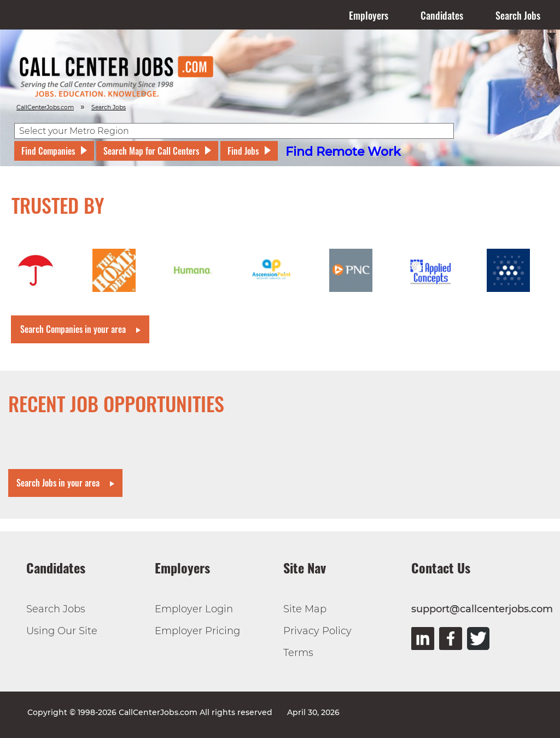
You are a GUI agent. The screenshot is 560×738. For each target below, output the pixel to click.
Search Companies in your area (73, 329)
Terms (298, 653)
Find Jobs (243, 151)
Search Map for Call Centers (151, 151)
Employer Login (194, 609)
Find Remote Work (343, 152)
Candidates (442, 15)
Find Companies (48, 151)
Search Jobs (518, 15)
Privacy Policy (317, 631)
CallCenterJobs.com (45, 107)
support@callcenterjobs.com (482, 609)
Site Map (305, 609)
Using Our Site (62, 631)
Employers (369, 15)
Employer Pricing (197, 631)
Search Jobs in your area (58, 483)
